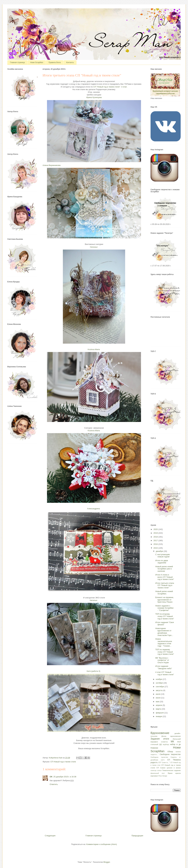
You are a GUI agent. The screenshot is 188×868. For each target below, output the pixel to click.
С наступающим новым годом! (162, 556)
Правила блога (55, 62)
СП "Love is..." (164, 762)
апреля (159, 705)
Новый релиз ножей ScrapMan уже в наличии (164, 569)
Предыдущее (137, 836)
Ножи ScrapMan (37, 62)
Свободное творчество (170, 754)
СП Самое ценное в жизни (169, 768)
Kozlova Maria (94, 349)
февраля (160, 713)
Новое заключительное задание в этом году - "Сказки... (164, 642)
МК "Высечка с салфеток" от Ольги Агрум (162, 660)
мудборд (166, 744)
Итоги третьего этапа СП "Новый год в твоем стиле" (165, 585)
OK (51, 777)
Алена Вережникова (52, 165)
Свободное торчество (159, 757)
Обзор (170, 752)
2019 (156, 533)
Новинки (154, 748)
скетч (163, 760)
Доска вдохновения (171, 736)
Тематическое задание (171, 770)
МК (172, 742)
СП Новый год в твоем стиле (63, 762)
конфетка (164, 742)
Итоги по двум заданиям (161, 562)
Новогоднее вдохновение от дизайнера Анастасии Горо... (164, 632)
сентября (160, 687)
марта (159, 709)
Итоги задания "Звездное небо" (164, 667)
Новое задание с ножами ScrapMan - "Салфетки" (164, 608)
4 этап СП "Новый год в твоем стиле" (165, 673)
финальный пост (158, 773)
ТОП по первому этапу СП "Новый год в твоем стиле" (165, 652)
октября (160, 683)
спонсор (153, 770)
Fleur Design (163, 776)
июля (158, 694)
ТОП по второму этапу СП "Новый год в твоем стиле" (165, 616)
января (159, 716)
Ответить (54, 784)
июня (158, 698)
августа (159, 690)
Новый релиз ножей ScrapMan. (164, 593)
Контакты (70, 62)
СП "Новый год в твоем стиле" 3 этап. (110, 87)
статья (159, 770)
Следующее (50, 836)
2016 (156, 544)
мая (158, 702)
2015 (156, 548)
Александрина (93, 509)
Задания (155, 739)
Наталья (94, 247)
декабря (160, 551)
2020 (156, 529)
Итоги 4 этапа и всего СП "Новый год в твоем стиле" (165, 577)
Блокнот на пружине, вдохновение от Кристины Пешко (164, 600)
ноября (159, 679)
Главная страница (17, 62)
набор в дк (175, 744)
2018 (156, 537)
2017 (156, 540)
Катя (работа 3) (93, 671)
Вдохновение (160, 733)
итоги (166, 739)
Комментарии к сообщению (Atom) (102, 844)
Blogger (107, 862)
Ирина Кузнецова (94, 97)
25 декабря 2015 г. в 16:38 (65, 777)
